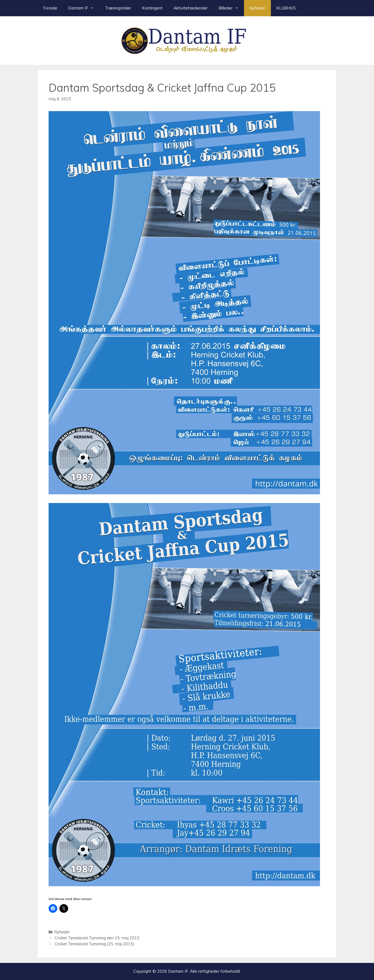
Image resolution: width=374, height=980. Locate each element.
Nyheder (257, 8)
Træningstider (118, 8)
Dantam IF (84, 8)
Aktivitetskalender (191, 8)
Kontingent (152, 8)
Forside (50, 8)
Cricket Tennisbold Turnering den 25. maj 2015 (97, 938)
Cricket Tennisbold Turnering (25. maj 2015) (94, 944)
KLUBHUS (286, 8)
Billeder (231, 8)
